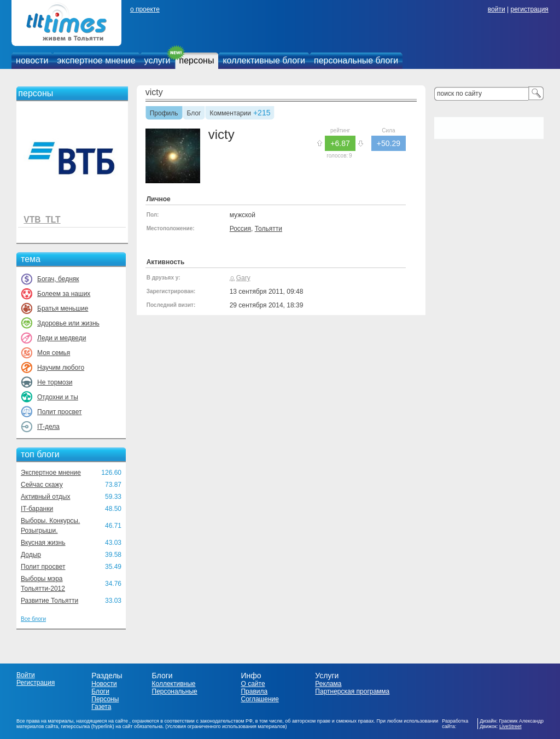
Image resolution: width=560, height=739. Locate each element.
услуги (157, 60)
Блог (194, 114)
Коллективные (174, 684)
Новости (104, 684)
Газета (101, 707)
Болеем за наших (64, 294)
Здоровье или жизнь (68, 323)
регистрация (529, 9)
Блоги (100, 691)
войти (497, 9)
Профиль (164, 114)
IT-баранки (37, 509)
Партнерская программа (352, 691)
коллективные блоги (264, 60)
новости (32, 60)
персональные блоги (356, 60)
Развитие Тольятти (49, 601)
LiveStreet (511, 726)
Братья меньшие (63, 309)
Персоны (105, 699)
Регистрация (36, 683)
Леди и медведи (62, 338)
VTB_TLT (42, 220)
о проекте (145, 9)
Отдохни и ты (58, 397)
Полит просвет (59, 412)
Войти (26, 675)
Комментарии (230, 114)
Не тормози (55, 382)
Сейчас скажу (42, 485)
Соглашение (259, 699)
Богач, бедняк (58, 279)
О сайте (253, 684)
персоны (197, 60)
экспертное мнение (96, 60)
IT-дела (48, 427)
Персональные (175, 691)
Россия (240, 229)
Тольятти (269, 229)
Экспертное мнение (51, 473)
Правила (254, 691)
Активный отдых (45, 497)
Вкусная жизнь (43, 543)
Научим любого (61, 368)
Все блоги (33, 619)
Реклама (328, 684)
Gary (243, 278)
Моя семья (54, 353)
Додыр (31, 555)
